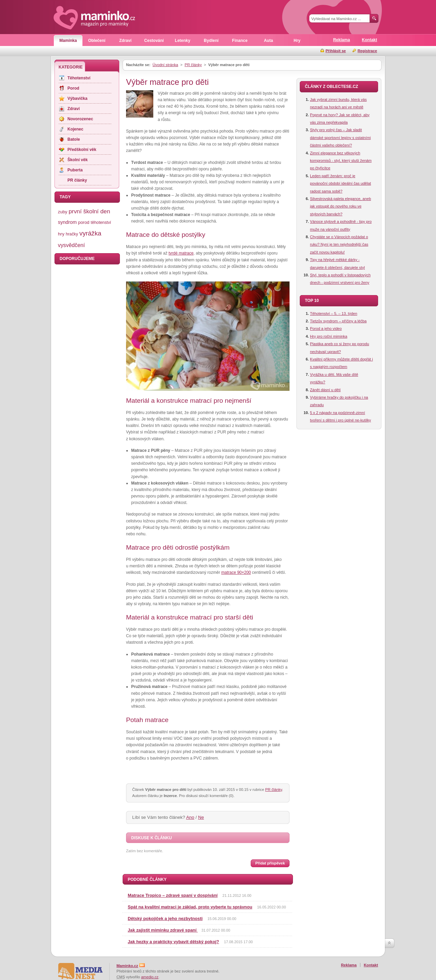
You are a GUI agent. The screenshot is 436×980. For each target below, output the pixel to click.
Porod (73, 88)
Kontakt (369, 40)
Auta (269, 41)
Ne (201, 817)
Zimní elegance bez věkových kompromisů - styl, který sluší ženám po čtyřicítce (341, 161)
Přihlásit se (336, 51)
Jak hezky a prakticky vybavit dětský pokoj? (173, 942)
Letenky (182, 41)
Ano (190, 817)
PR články (193, 65)
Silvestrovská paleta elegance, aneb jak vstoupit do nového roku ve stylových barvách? (340, 206)
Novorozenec (80, 119)
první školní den (89, 211)
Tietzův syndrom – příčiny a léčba (338, 321)
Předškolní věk (82, 150)
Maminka (68, 41)
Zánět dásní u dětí (325, 390)
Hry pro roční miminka (329, 336)
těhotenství (101, 223)
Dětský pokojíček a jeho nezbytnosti (165, 918)
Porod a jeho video (326, 328)
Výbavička (77, 98)
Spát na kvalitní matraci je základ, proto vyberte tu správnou (190, 907)
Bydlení (211, 41)
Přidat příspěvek (270, 863)
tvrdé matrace (181, 253)
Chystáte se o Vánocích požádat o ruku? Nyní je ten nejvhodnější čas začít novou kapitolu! (339, 244)
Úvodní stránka (165, 65)
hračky (72, 234)
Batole (74, 139)
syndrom (67, 222)
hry (61, 234)
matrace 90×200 (236, 572)
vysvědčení (71, 245)
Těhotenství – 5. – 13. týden (334, 313)
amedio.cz (150, 977)
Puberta (75, 170)
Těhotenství (79, 78)
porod (84, 222)
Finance (240, 41)
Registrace (367, 51)
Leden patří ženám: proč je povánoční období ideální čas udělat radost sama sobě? (340, 183)
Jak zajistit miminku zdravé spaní (163, 930)
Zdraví (125, 41)
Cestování (154, 41)
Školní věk (77, 160)
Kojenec (75, 129)
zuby (63, 212)
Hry (297, 41)
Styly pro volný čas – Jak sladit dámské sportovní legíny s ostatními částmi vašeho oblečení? (340, 137)
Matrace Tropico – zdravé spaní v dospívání (173, 895)
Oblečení (97, 41)
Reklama (341, 40)
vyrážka (90, 233)
